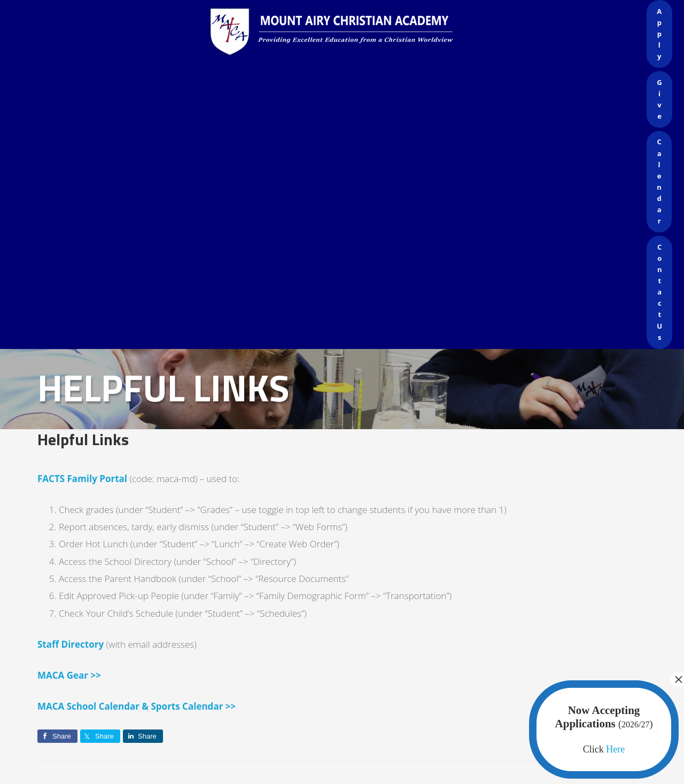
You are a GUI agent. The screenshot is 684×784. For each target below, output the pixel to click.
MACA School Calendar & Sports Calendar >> (137, 706)
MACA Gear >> (69, 675)
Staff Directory (71, 644)
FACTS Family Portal (82, 479)
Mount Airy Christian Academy (345, 32)
